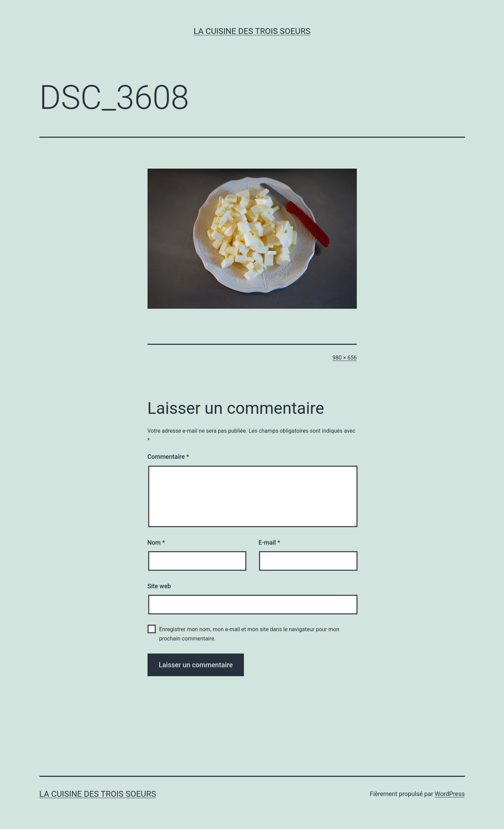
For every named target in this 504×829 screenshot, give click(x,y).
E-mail (269, 542)
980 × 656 (344, 358)
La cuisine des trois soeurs (252, 31)
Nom (156, 542)
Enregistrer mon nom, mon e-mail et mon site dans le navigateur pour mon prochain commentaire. (249, 634)
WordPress (450, 794)
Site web (159, 586)
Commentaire (168, 457)
